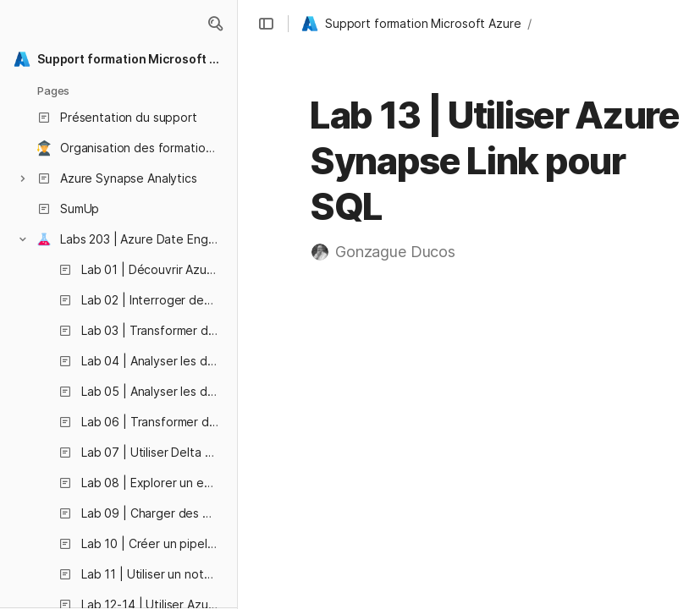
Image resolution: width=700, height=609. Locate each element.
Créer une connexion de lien (611, 455)
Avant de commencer (578, 302)
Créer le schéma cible (593, 433)
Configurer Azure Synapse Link (606, 390)
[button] (215, 24)
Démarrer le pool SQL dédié (609, 411)
